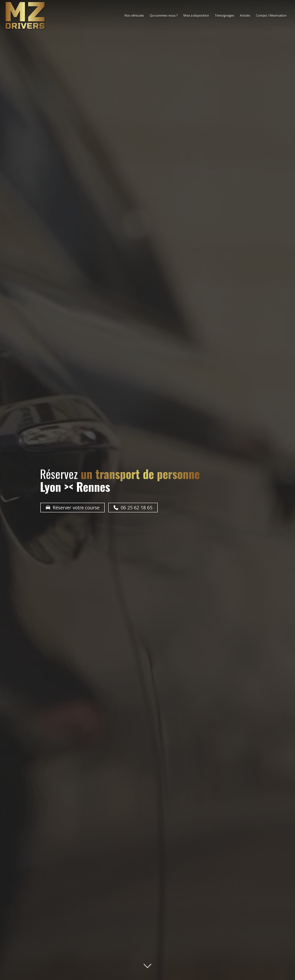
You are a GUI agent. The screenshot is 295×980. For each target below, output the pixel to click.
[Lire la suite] (147, 966)
